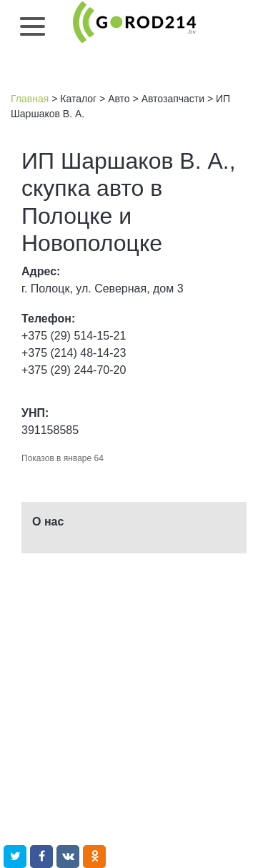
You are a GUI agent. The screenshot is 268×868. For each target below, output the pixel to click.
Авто (119, 99)
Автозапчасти (173, 99)
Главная (30, 99)
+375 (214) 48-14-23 (74, 353)
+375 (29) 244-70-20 (74, 370)
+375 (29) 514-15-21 (74, 336)
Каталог (78, 99)
